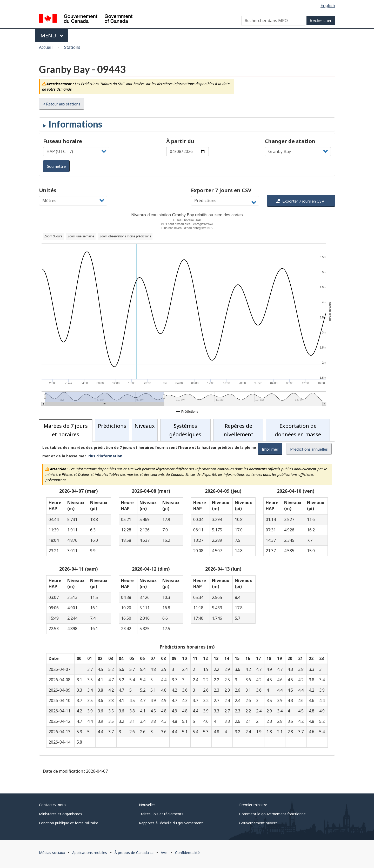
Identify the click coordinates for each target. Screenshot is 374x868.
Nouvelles (147, 805)
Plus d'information (105, 456)
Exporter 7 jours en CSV (221, 190)
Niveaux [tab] (145, 426)
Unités (48, 190)
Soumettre (56, 166)
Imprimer (270, 449)
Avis (164, 853)
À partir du (180, 141)
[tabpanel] (187, 598)
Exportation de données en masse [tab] (298, 430)
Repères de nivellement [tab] (238, 430)
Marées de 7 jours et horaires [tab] (66, 430)
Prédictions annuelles (309, 449)
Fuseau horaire (63, 141)
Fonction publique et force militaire (69, 823)
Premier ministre (253, 805)
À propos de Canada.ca (134, 853)
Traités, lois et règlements (161, 814)
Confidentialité (187, 853)
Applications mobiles (90, 853)
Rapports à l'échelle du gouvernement (171, 823)
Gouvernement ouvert (258, 823)
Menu (52, 35)
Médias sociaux (52, 853)
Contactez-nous (53, 805)
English (328, 5)
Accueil (46, 47)
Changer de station (290, 141)
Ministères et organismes (61, 814)
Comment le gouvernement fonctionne (272, 814)
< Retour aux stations (62, 104)
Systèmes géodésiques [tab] (185, 430)
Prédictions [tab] (112, 426)
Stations (72, 47)
